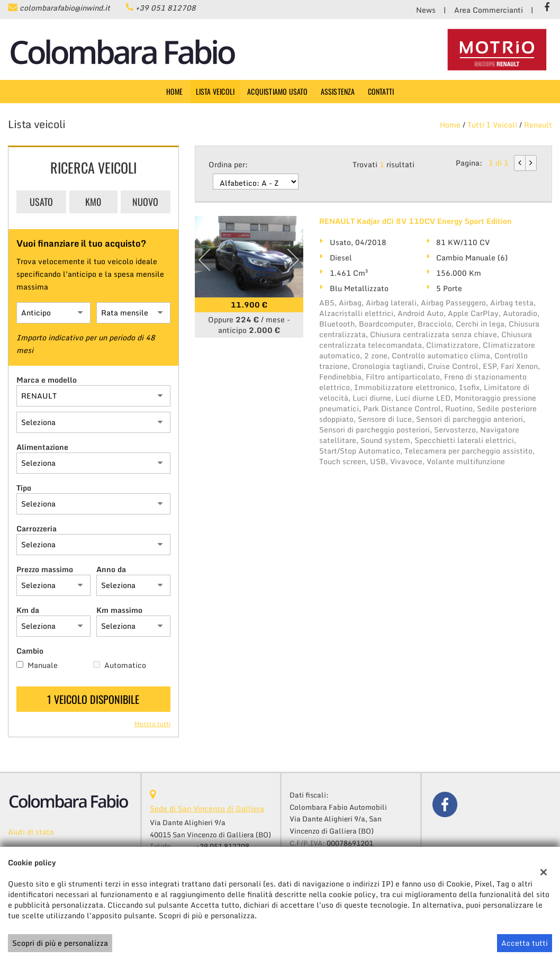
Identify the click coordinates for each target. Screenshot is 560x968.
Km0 (93, 202)
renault (538, 125)
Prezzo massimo (45, 569)
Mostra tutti (152, 724)
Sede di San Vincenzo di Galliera (207, 808)
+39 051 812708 (166, 8)
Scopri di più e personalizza (60, 943)
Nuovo (145, 202)
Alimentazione (42, 447)
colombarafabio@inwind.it (65, 8)
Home (175, 91)
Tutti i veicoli (492, 125)
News (426, 10)
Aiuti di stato (31, 832)
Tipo (24, 488)
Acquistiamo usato (277, 91)
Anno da (111, 569)
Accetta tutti (525, 943)
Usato (41, 202)
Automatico (125, 665)
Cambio (30, 651)
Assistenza (338, 91)
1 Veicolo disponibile (93, 699)
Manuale (43, 665)
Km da (28, 610)
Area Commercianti (489, 10)
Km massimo (119, 610)
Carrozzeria (37, 529)
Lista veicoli (215, 91)
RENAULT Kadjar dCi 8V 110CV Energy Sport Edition (416, 221)
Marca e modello (47, 380)
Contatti (381, 91)
